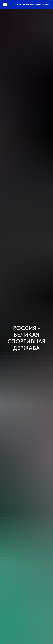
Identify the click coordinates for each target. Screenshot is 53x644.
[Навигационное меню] (5, 5)
